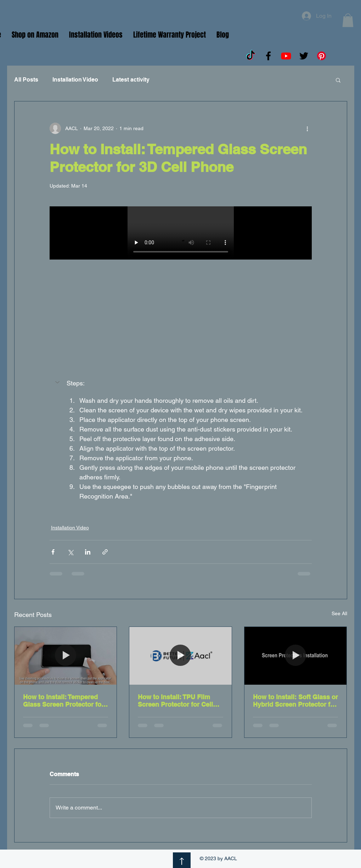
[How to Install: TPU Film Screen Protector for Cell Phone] (180, 656)
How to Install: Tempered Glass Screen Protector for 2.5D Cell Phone (63, 701)
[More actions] (308, 128)
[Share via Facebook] (53, 552)
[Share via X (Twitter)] (70, 552)
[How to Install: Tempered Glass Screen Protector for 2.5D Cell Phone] (66, 656)
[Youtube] (286, 56)
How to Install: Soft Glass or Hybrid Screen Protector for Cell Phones (295, 701)
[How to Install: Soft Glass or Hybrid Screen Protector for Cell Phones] (296, 656)
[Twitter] (304, 56)
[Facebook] (268, 56)
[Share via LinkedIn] (88, 552)
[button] (348, 20)
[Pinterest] (321, 56)
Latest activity (131, 80)
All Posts (26, 80)
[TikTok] (251, 56)
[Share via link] (105, 552)
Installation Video (75, 80)
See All (339, 613)
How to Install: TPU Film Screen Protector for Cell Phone (175, 701)
